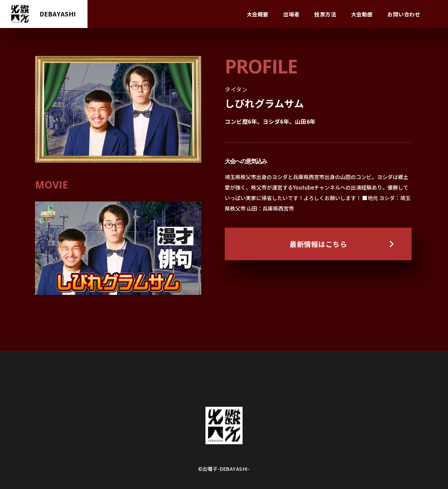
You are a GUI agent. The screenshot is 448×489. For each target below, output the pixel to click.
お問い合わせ (404, 14)
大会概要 (258, 14)
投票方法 (325, 14)
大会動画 (362, 14)
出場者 (291, 14)
